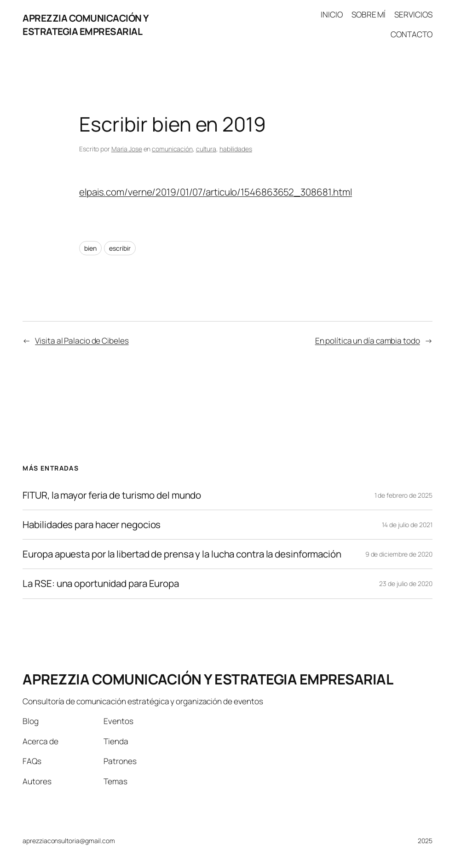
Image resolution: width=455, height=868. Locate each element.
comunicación (172, 149)
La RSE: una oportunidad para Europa (101, 583)
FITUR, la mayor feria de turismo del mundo (112, 495)
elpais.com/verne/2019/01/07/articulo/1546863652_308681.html (216, 192)
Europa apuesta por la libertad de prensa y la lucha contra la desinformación (182, 554)
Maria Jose (127, 149)
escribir (120, 248)
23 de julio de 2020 (406, 583)
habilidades (236, 149)
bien (90, 248)
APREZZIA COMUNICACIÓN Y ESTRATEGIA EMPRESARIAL (86, 25)
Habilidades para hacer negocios (92, 525)
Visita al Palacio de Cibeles (82, 341)
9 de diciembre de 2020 (399, 554)
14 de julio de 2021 (407, 525)
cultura (206, 149)
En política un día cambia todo (368, 341)
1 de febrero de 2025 (403, 495)
